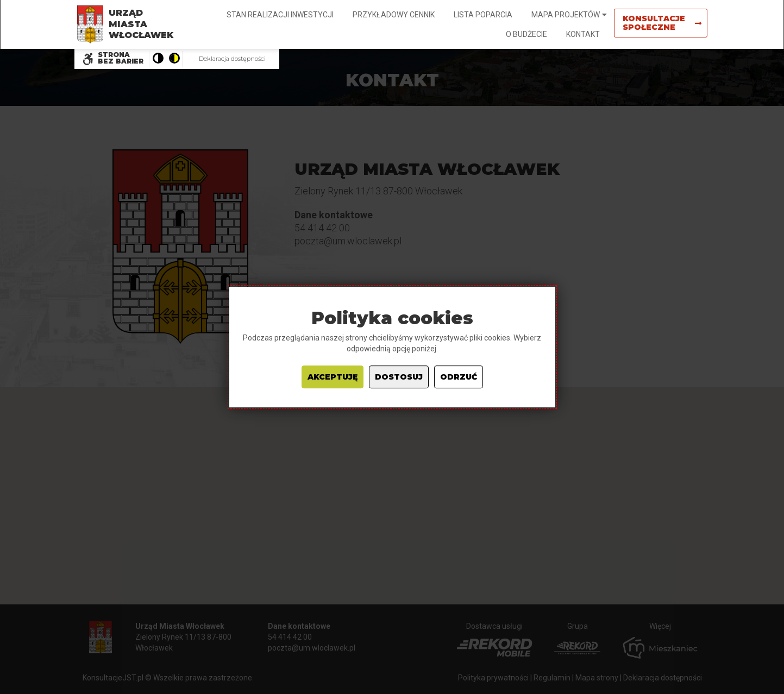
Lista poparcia (483, 15)
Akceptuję (333, 377)
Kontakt (583, 34)
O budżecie (526, 34)
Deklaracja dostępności (232, 59)
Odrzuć (459, 377)
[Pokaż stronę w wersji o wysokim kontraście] (174, 59)
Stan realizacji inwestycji (280, 15)
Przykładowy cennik (394, 15)
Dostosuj (399, 377)
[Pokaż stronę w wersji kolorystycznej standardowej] (158, 59)
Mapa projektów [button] (566, 15)
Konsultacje (662, 23)
